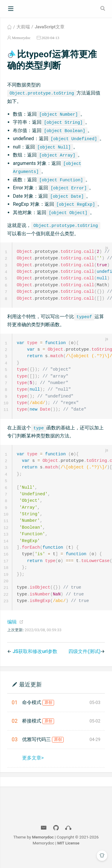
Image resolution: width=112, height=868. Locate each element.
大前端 (23, 27)
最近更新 (30, 694)
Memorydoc (21, 38)
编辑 (12, 631)
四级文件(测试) (84, 661)
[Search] (103, 8)
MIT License (68, 852)
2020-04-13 (50, 38)
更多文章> (33, 767)
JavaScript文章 (50, 27)
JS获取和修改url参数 (35, 661)
